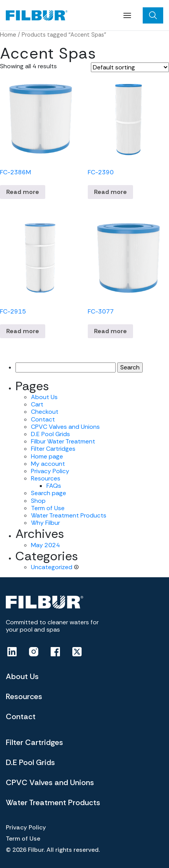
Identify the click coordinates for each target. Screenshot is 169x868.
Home (8, 35)
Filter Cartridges (53, 449)
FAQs (54, 486)
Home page (47, 456)
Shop (38, 501)
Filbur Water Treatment (63, 441)
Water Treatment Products (69, 515)
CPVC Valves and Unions (65, 427)
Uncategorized (52, 567)
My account (48, 464)
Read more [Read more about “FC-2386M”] (23, 192)
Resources (46, 478)
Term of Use (48, 508)
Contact (43, 419)
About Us (44, 397)
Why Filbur (45, 523)
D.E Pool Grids (50, 434)
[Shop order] (130, 67)
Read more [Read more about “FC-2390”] (110, 192)
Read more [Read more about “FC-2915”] (23, 331)
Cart (37, 404)
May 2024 (45, 545)
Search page (49, 493)
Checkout (45, 412)
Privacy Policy (50, 471)
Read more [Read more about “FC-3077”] (110, 331)
